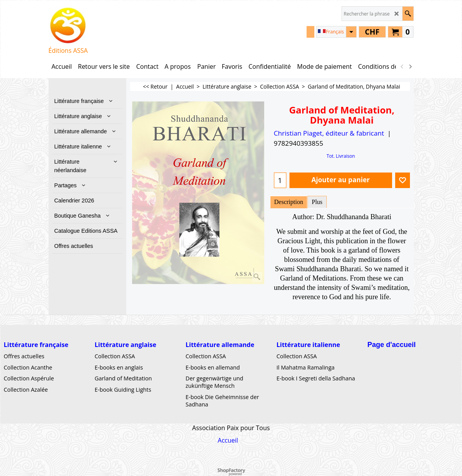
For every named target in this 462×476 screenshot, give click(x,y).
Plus (317, 202)
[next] (410, 66)
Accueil (228, 440)
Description (289, 202)
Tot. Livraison (341, 156)
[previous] (403, 66)
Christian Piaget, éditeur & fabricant (329, 133)
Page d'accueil (392, 345)
